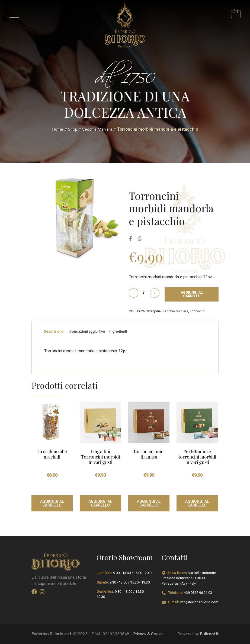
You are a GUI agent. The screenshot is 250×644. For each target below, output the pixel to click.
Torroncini (198, 311)
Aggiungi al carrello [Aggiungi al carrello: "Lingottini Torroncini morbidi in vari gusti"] (100, 503)
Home (58, 129)
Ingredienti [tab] (118, 331)
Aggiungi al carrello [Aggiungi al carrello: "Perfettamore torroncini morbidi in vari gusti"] (197, 503)
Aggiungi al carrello (192, 294)
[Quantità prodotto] (144, 292)
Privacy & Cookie (148, 634)
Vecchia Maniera (97, 129)
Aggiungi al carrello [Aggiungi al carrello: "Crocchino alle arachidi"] (52, 503)
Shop (73, 129)
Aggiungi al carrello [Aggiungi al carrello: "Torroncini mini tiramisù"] (149, 503)
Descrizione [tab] (54, 331)
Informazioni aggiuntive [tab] (86, 331)
